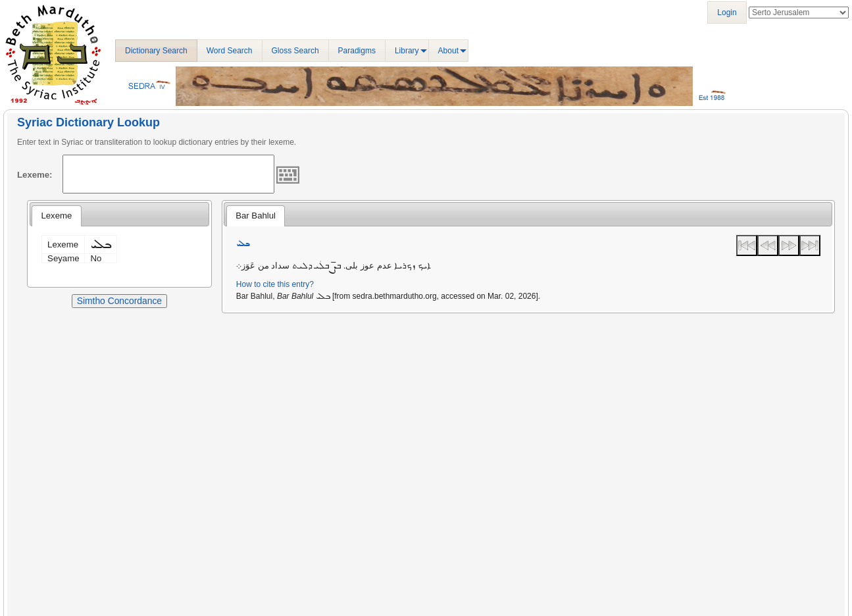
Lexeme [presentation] (56, 216)
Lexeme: (35, 175)
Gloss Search (295, 51)
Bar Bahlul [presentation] (256, 216)
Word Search (230, 51)
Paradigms (357, 51)
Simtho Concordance (119, 301)
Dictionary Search (156, 51)
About (448, 51)
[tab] (56, 216)
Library (407, 51)
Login (727, 13)
